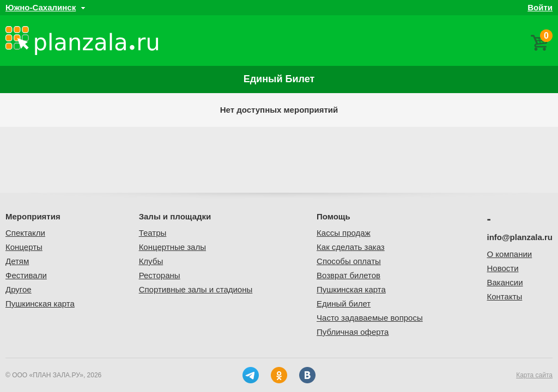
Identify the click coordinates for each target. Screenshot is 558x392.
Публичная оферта (353, 332)
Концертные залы (172, 247)
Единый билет (279, 79)
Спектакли (25, 233)
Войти (540, 7)
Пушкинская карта (40, 304)
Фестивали (26, 275)
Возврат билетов (348, 275)
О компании (510, 254)
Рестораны (160, 275)
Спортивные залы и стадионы (196, 289)
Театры (153, 233)
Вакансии (505, 282)
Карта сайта (534, 375)
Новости (503, 268)
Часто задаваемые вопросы (370, 318)
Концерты (24, 247)
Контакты (505, 296)
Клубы (151, 261)
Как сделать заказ (351, 247)
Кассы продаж (344, 233)
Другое (19, 289)
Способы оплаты (349, 261)
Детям (17, 261)
